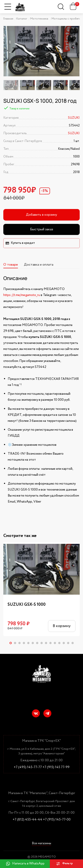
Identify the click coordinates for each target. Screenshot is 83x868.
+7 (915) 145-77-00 (57, 820)
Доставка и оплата (39, 265)
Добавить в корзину (41, 215)
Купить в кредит (20, 243)
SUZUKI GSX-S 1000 (27, 605)
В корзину (62, 626)
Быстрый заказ (42, 229)
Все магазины (41, 844)
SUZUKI (74, 118)
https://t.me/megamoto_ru (22, 295)
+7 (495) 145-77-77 (28, 767)
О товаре (11, 265)
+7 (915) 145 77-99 (56, 767)
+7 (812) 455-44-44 (27, 820)
